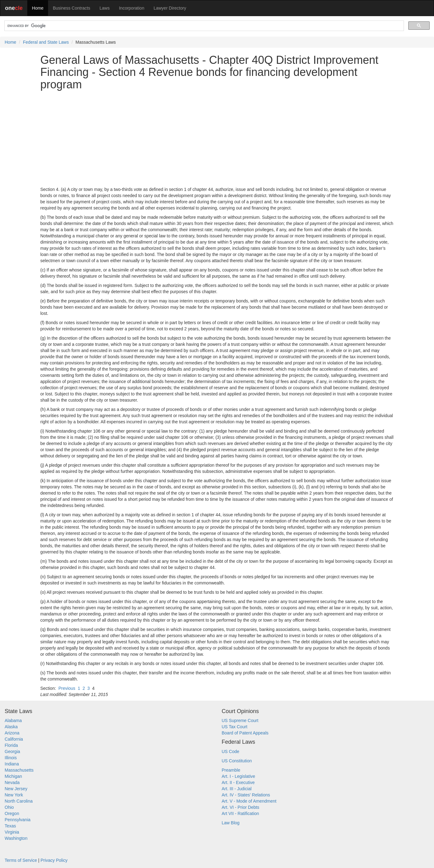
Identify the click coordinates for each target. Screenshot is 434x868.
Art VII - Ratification (240, 813)
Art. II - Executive (238, 782)
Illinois (11, 758)
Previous (67, 688)
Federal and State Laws (46, 42)
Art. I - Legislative (238, 776)
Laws (105, 8)
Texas (10, 826)
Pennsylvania (18, 820)
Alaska (11, 727)
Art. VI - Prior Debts (240, 807)
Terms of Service (21, 860)
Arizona (12, 733)
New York (14, 795)
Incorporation (132, 8)
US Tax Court (235, 727)
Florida (11, 745)
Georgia (12, 751)
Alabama (13, 720)
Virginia (12, 832)
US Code (230, 751)
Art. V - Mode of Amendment (249, 801)
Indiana (12, 764)
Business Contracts (71, 8)
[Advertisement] (217, 139)
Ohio (9, 807)
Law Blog (231, 823)
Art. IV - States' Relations (246, 795)
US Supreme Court (240, 720)
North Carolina (19, 801)
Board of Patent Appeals (245, 733)
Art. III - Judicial (237, 789)
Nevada (12, 782)
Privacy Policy (54, 860)
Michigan (13, 776)
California (14, 739)
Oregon (12, 813)
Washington (16, 838)
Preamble (231, 770)
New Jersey (16, 789)
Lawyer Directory (170, 8)
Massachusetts (19, 770)
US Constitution (237, 761)
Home (38, 8)
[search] (204, 26)
